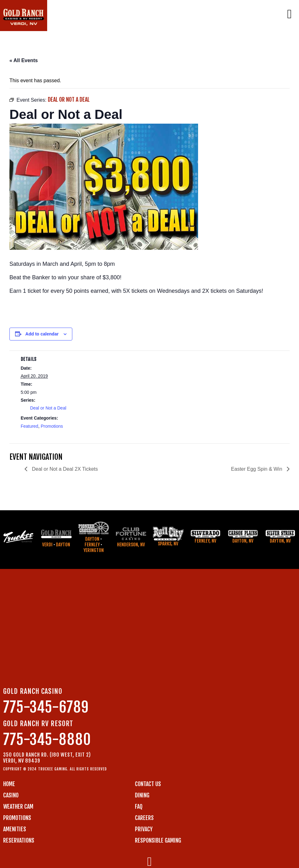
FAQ (139, 806)
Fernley (92, 545)
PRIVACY (144, 829)
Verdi (47, 545)
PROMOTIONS (17, 818)
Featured (30, 426)
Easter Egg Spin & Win (257, 469)
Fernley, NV (205, 541)
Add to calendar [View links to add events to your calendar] (42, 334)
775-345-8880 (47, 739)
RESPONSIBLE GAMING (158, 840)
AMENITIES (15, 829)
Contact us (148, 784)
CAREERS (144, 818)
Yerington (94, 550)
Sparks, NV (168, 544)
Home (9, 784)
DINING (142, 795)
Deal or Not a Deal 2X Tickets (64, 469)
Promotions (52, 426)
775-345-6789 (46, 707)
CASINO (11, 795)
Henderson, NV (131, 545)
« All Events (24, 60)
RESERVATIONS (19, 840)
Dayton (63, 545)
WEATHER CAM (18, 806)
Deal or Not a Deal (48, 408)
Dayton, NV (243, 541)
